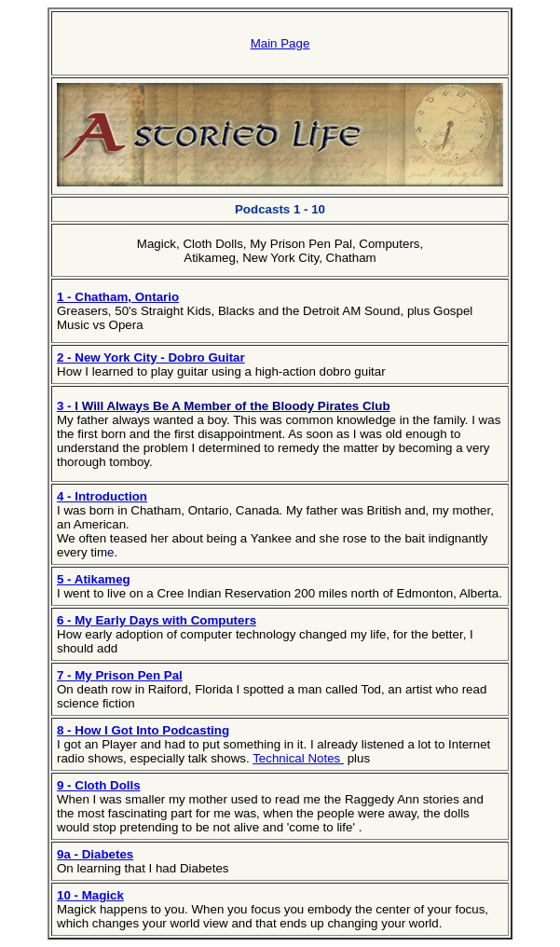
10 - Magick (90, 895)
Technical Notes (298, 758)
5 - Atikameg (94, 579)
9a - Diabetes (95, 854)
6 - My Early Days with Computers (157, 620)
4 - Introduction (102, 496)
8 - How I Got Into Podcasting (143, 730)
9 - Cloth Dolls (99, 785)
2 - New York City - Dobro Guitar (151, 357)
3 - (66, 406)
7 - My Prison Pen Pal (120, 675)
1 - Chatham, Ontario (118, 297)
